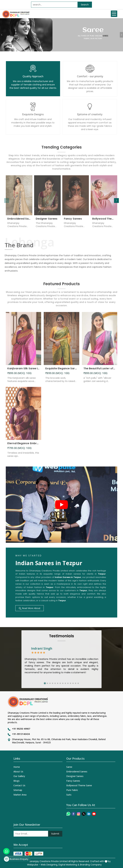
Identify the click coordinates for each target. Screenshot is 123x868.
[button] (116, 201)
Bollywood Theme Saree (104, 220)
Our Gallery (19, 776)
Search (85, 5)
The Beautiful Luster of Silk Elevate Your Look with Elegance (100, 370)
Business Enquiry (16, 859)
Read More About (30, 608)
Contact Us (19, 785)
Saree (69, 767)
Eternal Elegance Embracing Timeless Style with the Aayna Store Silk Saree (23, 445)
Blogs (16, 781)
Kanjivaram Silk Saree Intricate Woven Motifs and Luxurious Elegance (23, 370)
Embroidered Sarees (19, 220)
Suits (69, 795)
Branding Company (91, 865)
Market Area (20, 795)
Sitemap (18, 790)
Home (17, 767)
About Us (18, 771)
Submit (55, 834)
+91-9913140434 (21, 734)
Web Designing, (49, 865)
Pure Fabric (72, 790)
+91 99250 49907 (21, 729)
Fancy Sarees (73, 220)
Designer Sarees (47, 220)
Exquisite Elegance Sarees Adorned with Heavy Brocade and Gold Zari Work (61, 370)
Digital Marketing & (69, 865)
